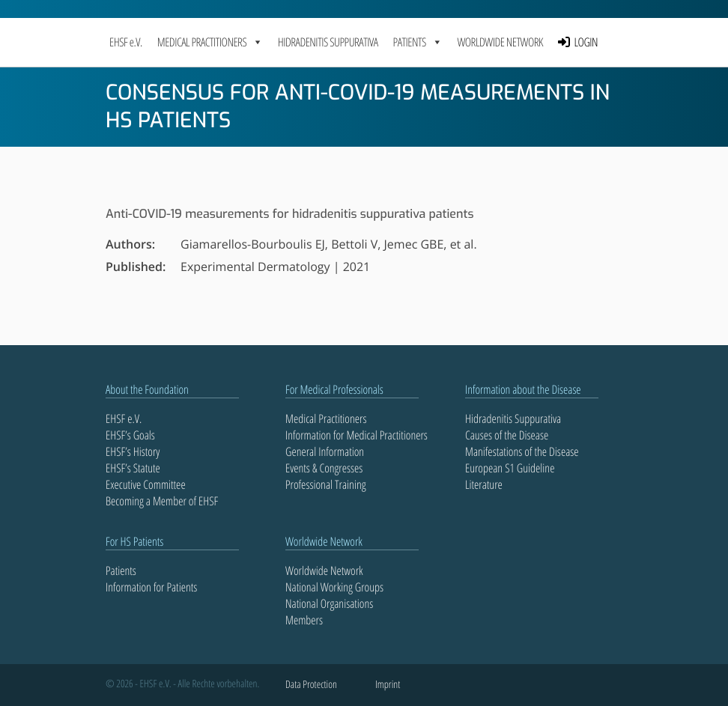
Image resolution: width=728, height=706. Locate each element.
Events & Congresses (324, 468)
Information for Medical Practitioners (357, 435)
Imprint (388, 685)
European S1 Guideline (510, 468)
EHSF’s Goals (130, 435)
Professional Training (326, 484)
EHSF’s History (133, 451)
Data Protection (311, 685)
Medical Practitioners (326, 419)
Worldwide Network (500, 42)
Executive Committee (146, 484)
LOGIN (586, 42)
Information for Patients (151, 587)
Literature (484, 484)
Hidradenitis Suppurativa (328, 42)
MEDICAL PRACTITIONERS (210, 42)
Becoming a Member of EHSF (162, 501)
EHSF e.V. (126, 42)
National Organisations (329, 603)
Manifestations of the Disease (522, 451)
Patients (121, 570)
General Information (325, 451)
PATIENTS (418, 42)
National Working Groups (334, 587)
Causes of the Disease (507, 435)
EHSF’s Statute (133, 468)
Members (304, 620)
